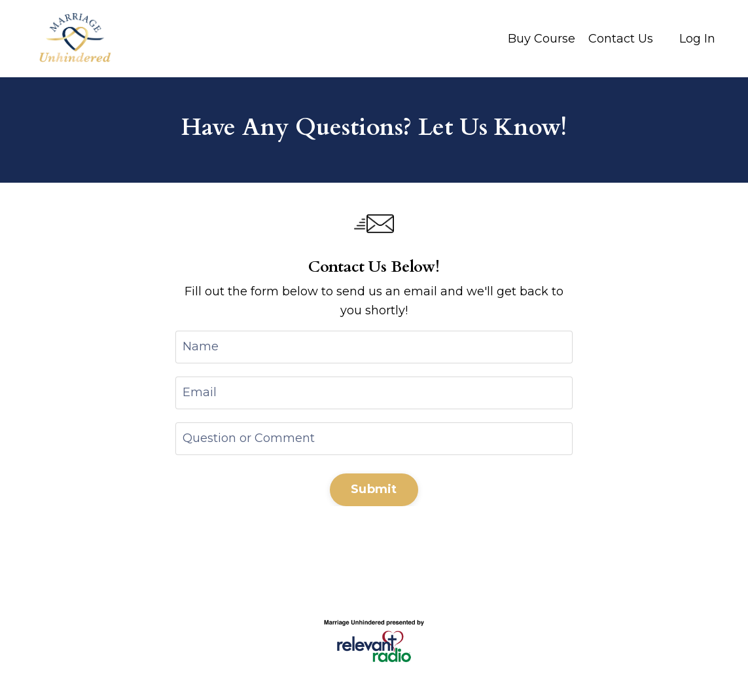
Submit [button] (374, 489)
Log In (697, 39)
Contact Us (621, 39)
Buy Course (542, 39)
